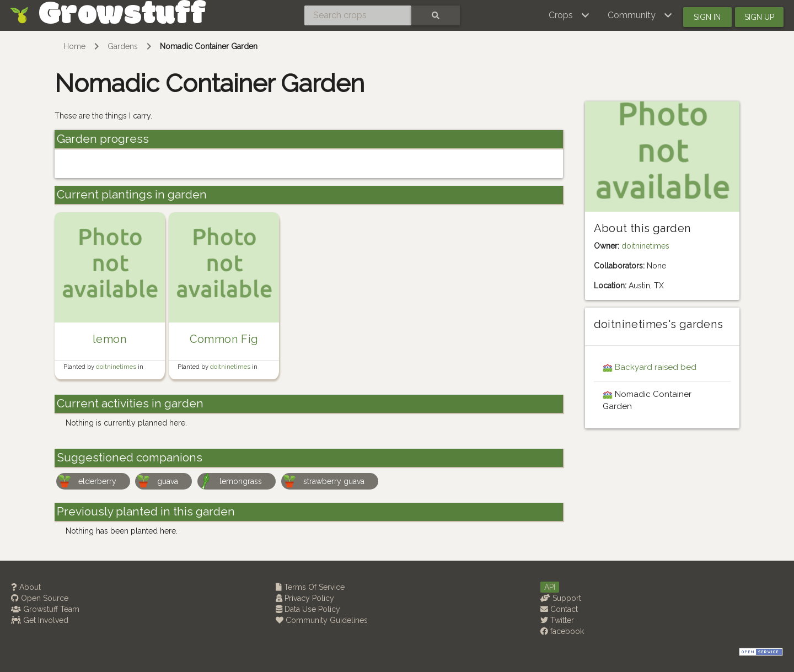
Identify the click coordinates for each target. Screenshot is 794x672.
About (26, 587)
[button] (569, 15)
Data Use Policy (308, 609)
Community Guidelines (322, 620)
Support (561, 598)
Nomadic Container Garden (209, 46)
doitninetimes (117, 367)
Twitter (557, 620)
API (550, 587)
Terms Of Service (310, 587)
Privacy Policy (305, 598)
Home (74, 46)
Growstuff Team (45, 609)
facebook (562, 631)
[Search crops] (358, 15)
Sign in (707, 17)
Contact (559, 609)
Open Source (40, 598)
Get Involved (40, 620)
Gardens (123, 46)
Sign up (759, 17)
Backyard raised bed (656, 367)
